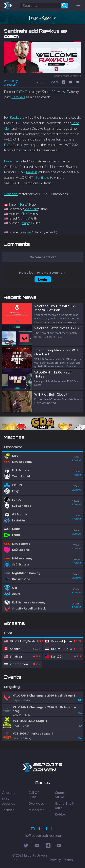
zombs (24, 218)
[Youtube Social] (37, 846)
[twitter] (71, 83)
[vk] (78, 83)
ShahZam (31, 209)
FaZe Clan (24, 92)
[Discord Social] (48, 846)
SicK (24, 214)
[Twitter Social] (26, 846)
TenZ (23, 204)
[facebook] (64, 83)
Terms (68, 860)
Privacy (55, 860)
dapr (26, 223)
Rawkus (59, 92)
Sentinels (18, 97)
